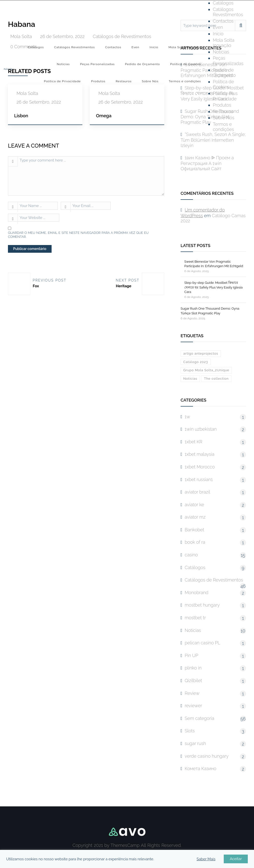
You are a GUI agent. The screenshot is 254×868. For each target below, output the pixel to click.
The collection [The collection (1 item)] (216, 379)
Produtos (98, 81)
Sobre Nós (150, 81)
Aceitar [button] (236, 859)
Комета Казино (201, 768)
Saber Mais (206, 859)
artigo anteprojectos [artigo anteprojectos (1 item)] (201, 353)
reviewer (193, 706)
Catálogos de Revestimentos (214, 580)
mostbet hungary (202, 605)
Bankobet (195, 530)
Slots (190, 731)
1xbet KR (194, 442)
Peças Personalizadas (97, 64)
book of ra (195, 542)
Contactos (113, 47)
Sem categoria (200, 718)
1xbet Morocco (200, 467)
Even (135, 47)
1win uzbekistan (201, 429)
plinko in (193, 668)
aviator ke (194, 505)
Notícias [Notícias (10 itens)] (190, 379)
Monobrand (197, 593)
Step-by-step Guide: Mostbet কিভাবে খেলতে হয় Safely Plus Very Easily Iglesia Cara (213, 287)
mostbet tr (195, 618)
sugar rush (195, 743)
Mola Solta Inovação (185, 47)
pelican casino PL (203, 643)
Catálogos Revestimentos (74, 47)
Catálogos (36, 47)
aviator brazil (198, 492)
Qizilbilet (193, 681)
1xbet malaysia (200, 454)
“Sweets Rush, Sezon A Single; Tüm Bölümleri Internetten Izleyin (213, 140)
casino (191, 555)
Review (192, 693)
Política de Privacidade (62, 81)
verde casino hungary (207, 756)
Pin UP (192, 655)
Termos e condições (185, 81)
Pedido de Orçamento (143, 64)
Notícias (63, 64)
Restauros (124, 81)
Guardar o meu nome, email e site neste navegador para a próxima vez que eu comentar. (78, 235)
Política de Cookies (186, 64)
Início (154, 47)
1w (188, 417)
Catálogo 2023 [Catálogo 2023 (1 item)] (196, 362)
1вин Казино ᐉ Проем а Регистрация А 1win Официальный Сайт (207, 163)
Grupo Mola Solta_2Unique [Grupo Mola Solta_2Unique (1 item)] (206, 370)
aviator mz (195, 517)
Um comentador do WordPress (203, 213)
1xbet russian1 (199, 479)
